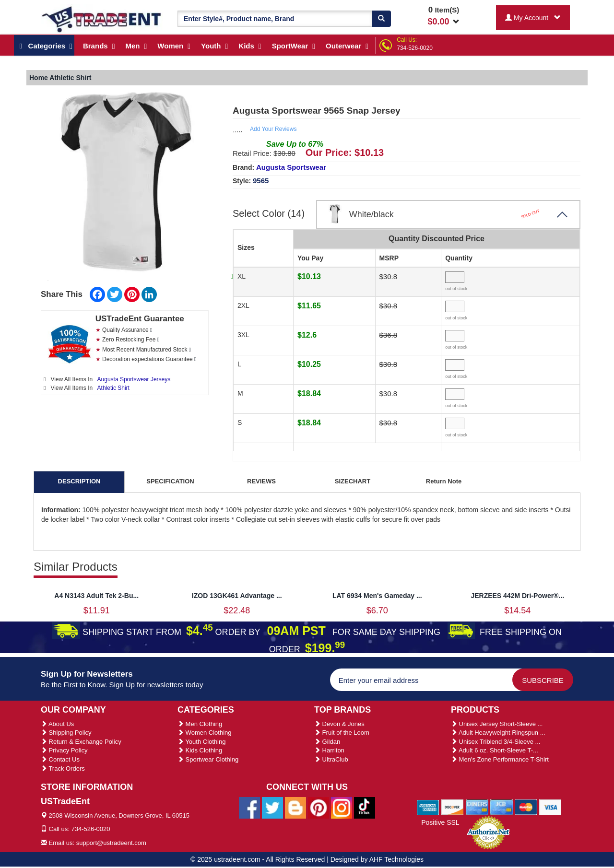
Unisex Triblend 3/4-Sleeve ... (496, 742)
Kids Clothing (200, 750)
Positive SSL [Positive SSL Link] (440, 822)
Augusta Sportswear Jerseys (134, 379)
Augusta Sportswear (291, 167)
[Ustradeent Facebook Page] (249, 807)
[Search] (381, 19)
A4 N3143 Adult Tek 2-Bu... (96, 596)
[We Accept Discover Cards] (453, 807)
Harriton (329, 750)
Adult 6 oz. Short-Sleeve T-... (495, 750)
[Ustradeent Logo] (102, 19)
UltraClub (331, 759)
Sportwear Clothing (208, 759)
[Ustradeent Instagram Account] (342, 807)
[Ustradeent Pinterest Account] (319, 807)
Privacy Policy (64, 750)
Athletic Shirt (113, 388)
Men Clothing (200, 724)
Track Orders (63, 768)
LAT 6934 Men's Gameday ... (377, 596)
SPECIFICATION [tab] (170, 481)
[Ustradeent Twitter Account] (272, 807)
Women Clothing (204, 733)
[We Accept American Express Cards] (428, 807)
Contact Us (60, 759)
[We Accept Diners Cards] (477, 807)
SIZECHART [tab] (353, 481)
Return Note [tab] (444, 481)
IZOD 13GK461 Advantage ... (237, 596)
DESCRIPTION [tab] (79, 481)
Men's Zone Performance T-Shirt (500, 759)
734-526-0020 (415, 48)
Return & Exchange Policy (81, 742)
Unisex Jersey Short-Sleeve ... (497, 724)
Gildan (327, 742)
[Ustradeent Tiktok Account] (365, 807)
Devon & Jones (339, 724)
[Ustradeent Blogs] (295, 807)
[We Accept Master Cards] (526, 807)
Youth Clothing (201, 742)
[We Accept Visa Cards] (550, 807)
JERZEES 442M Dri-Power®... (517, 596)
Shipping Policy (66, 733)
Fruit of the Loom (342, 733)
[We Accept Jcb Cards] (502, 807)
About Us (57, 724)
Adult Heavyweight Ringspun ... (498, 733)
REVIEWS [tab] (261, 481)
